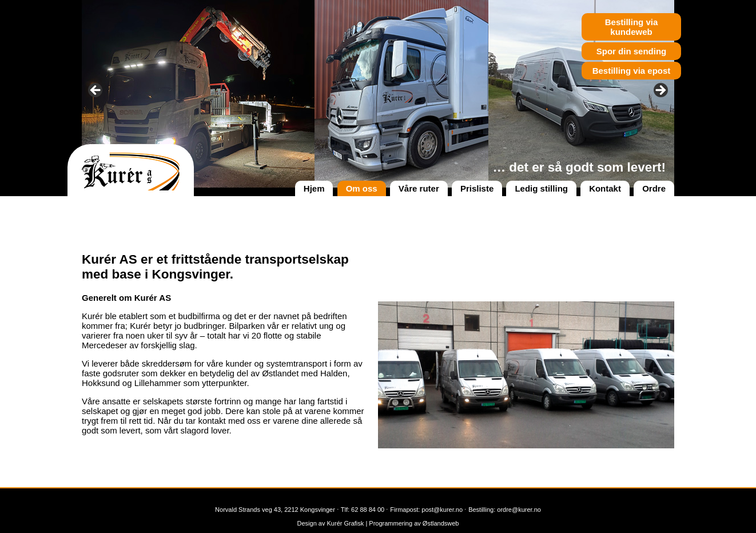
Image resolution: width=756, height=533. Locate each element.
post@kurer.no (442, 510)
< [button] (96, 91)
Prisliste (477, 188)
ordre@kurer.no (519, 510)
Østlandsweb (441, 523)
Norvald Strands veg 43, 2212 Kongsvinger (275, 510)
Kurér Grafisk (344, 523)
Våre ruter (419, 188)
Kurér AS (131, 172)
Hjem (314, 188)
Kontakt (605, 188)
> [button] (660, 91)
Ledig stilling (541, 188)
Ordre (654, 188)
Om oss (362, 188)
